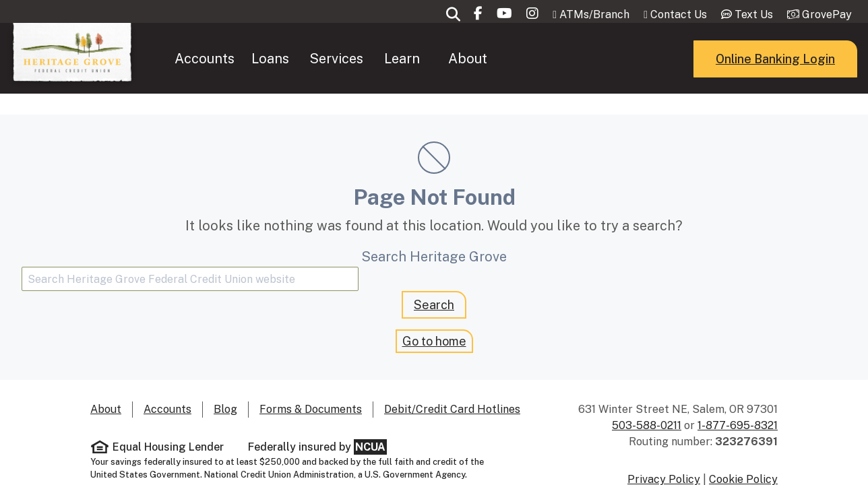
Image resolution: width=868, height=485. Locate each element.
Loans (270, 173)
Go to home (434, 341)
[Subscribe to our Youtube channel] (504, 128)
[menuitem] (205, 173)
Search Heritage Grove (434, 257)
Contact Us (675, 129)
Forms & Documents (311, 409)
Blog (225, 409)
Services (336, 173)
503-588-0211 (647, 425)
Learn (402, 173)
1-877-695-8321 (738, 425)
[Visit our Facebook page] (478, 128)
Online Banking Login (775, 173)
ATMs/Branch (591, 129)
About (468, 173)
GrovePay (819, 129)
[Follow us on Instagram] (532, 128)
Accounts (205, 173)
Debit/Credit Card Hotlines (452, 409)
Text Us (747, 129)
